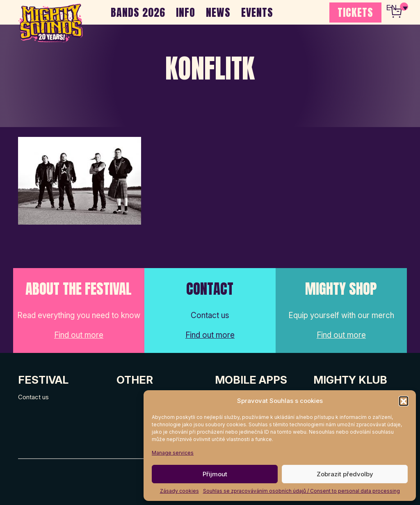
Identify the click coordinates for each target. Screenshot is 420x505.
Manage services (173, 453)
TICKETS (355, 12)
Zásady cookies (179, 491)
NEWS (218, 12)
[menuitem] (397, 8)
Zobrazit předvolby (345, 474)
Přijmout (215, 474)
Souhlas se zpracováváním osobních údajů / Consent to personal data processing (301, 491)
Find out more (79, 335)
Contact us (33, 397)
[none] (397, 8)
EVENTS (257, 12)
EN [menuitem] (391, 8)
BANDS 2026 (138, 12)
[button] (404, 401)
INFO (186, 12)
